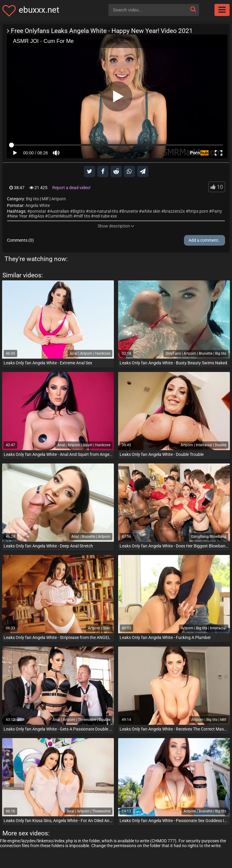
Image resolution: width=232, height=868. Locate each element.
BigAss (38, 216)
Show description (116, 226)
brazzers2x (174, 211)
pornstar (38, 211)
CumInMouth (60, 216)
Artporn (59, 199)
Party (217, 211)
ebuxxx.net (39, 10)
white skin (151, 211)
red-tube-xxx (105, 216)
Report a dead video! (71, 188)
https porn (198, 211)
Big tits (32, 199)
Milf (45, 199)
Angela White (38, 205)
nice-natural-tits (103, 211)
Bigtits (79, 211)
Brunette (130, 211)
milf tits (83, 216)
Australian (60, 211)
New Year (19, 216)
